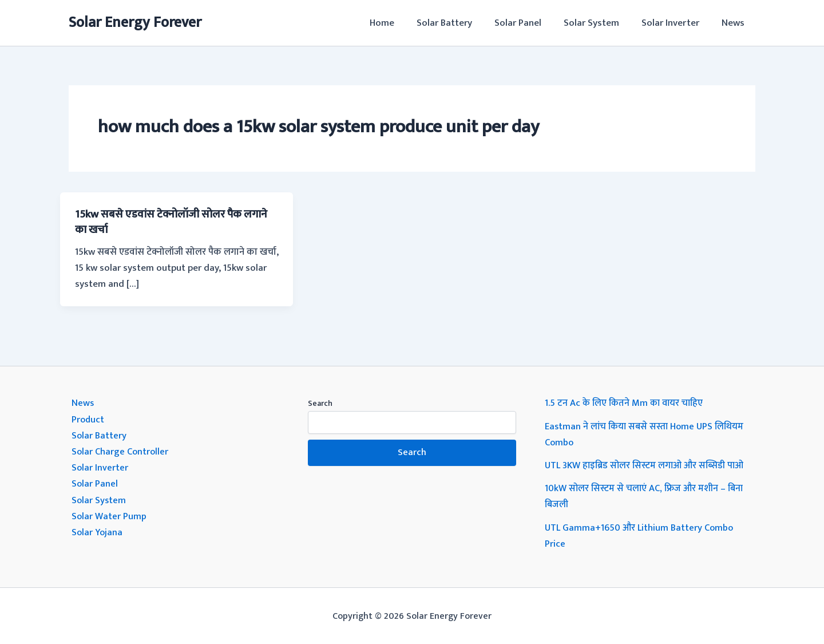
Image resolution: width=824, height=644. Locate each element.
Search (320, 403)
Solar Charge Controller (121, 451)
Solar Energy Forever (135, 23)
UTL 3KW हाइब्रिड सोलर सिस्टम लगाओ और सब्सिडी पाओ (649, 465)
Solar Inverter (674, 23)
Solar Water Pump (110, 515)
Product (88, 419)
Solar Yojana (98, 531)
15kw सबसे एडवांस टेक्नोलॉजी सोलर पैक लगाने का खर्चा (175, 222)
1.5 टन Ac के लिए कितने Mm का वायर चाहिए (626, 403)
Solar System (598, 23)
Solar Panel (528, 23)
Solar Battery (457, 23)
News (734, 23)
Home (397, 23)
